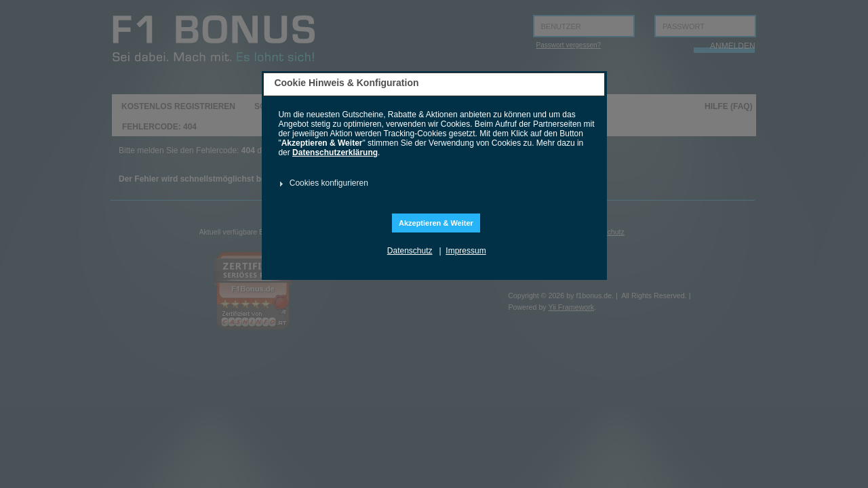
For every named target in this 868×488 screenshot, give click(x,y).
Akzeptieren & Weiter (436, 223)
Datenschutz (410, 251)
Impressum (466, 251)
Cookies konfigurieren (329, 183)
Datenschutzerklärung (335, 152)
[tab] (432, 184)
